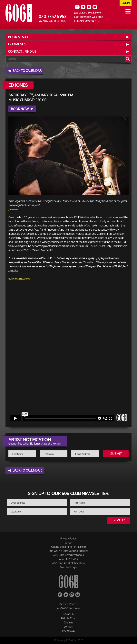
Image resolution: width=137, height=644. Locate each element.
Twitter (83, 7)
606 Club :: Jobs (68, 559)
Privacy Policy (68, 538)
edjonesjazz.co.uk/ (19, 278)
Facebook (77, 7)
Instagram (89, 7)
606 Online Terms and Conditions (68, 551)
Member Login (68, 567)
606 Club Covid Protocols (68, 555)
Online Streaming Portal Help (68, 547)
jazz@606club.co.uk (52, 21)
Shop (68, 543)
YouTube (95, 7)
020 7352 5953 (53, 17)
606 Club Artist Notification (68, 563)
